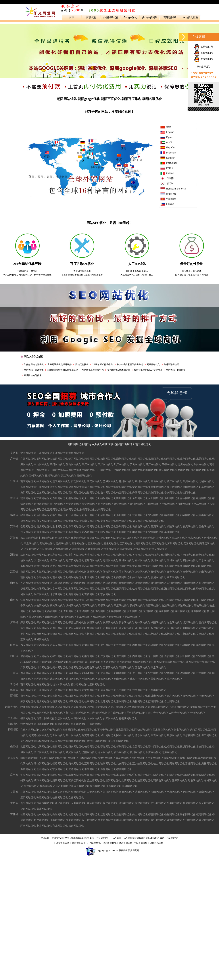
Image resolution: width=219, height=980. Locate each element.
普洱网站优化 (108, 673)
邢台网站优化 (113, 538)
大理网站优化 (42, 679)
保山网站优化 (140, 673)
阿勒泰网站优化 (77, 741)
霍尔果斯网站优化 (118, 741)
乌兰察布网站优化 (137, 707)
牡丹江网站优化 (69, 758)
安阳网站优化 (95, 622)
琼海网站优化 (108, 690)
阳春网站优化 (183, 470)
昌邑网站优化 (39, 611)
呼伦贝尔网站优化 (100, 707)
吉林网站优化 (44, 814)
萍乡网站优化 (126, 572)
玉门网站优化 (28, 797)
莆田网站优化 (92, 515)
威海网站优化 (156, 600)
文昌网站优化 (92, 690)
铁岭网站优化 (92, 775)
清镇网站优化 (126, 803)
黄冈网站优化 (108, 555)
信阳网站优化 (95, 628)
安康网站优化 (172, 645)
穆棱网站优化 (124, 769)
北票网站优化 (129, 780)
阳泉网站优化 (76, 747)
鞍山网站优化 (156, 775)
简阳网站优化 (126, 667)
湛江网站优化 (153, 464)
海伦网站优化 (108, 769)
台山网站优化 (103, 470)
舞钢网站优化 (76, 634)
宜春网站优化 (174, 572)
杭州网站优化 (28, 498)
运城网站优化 (188, 747)
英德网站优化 (169, 464)
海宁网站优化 (89, 504)
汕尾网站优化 (172, 459)
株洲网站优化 (126, 583)
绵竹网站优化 (44, 667)
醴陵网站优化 (156, 589)
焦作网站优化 (143, 622)
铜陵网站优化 (174, 526)
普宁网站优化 (55, 470)
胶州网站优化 (137, 606)
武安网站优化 (159, 549)
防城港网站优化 (157, 696)
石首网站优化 (92, 566)
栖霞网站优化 (119, 611)
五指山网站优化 (157, 690)
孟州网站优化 (92, 634)
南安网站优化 (92, 521)
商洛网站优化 (156, 645)
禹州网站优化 (172, 634)
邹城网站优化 (100, 617)
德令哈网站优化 (80, 684)
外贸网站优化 (111, 17)
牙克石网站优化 (40, 713)
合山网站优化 (172, 701)
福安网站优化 (140, 521)
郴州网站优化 (158, 583)
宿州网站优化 (44, 526)
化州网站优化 (199, 470)
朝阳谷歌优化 (143, 444)
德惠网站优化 (156, 814)
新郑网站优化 (206, 628)
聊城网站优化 (60, 600)
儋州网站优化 (76, 690)
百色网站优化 (190, 696)
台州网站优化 (156, 498)
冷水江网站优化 (59, 594)
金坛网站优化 (108, 487)
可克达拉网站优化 (39, 735)
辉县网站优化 (140, 634)
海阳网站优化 (135, 611)
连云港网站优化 (61, 481)
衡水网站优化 (195, 538)
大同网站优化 (44, 747)
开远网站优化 (105, 679)
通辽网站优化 (118, 707)
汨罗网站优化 (124, 589)
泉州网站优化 (108, 515)
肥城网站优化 (132, 617)
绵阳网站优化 (60, 656)
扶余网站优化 (76, 826)
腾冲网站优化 (174, 679)
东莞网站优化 (204, 459)
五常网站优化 (92, 764)
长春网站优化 (28, 814)
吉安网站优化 (190, 572)
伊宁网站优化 (209, 735)
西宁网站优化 (28, 684)
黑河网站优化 (139, 758)
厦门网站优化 (44, 515)
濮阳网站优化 (158, 622)
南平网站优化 (60, 515)
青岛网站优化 (44, 600)
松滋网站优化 (124, 566)
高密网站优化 (55, 611)
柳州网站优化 (60, 696)
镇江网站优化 (174, 481)
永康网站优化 (185, 504)
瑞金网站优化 (60, 577)
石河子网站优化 (106, 730)
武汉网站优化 (28, 555)
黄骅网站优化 (63, 549)
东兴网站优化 (124, 701)
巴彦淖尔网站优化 (179, 707)
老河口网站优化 (93, 560)
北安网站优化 (124, 764)
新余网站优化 (111, 572)
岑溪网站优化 (76, 701)
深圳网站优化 (44, 459)
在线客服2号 (203, 53)
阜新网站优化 (76, 775)
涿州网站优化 (175, 543)
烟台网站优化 (140, 600)
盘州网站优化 (44, 809)
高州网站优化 (36, 476)
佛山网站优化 (74, 464)
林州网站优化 (156, 634)
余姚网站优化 (42, 504)
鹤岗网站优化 (171, 758)
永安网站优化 (44, 521)
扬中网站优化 (108, 493)
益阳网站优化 (95, 583)
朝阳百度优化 (111, 444)
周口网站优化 (60, 628)
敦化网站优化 (206, 820)
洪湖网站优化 (108, 566)
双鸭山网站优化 (189, 758)
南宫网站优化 (127, 549)
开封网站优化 (44, 622)
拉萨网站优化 (28, 724)
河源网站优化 (92, 459)
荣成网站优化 (36, 617)
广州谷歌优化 (94, 843)
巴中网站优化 (45, 662)
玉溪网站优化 (60, 673)
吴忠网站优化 (63, 718)
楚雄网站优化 (57, 679)
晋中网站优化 (156, 747)
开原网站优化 (180, 780)
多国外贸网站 (150, 17)
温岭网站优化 (55, 509)
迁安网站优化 (127, 543)
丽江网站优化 (76, 673)
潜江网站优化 (57, 560)
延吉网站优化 (174, 820)
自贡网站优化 (172, 656)
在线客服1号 (203, 47)
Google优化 (130, 17)
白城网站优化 (60, 814)
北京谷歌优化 (126, 843)
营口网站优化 (188, 775)
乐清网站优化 (87, 509)
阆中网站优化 (60, 667)
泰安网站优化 (42, 606)
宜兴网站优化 (60, 487)
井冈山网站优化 (141, 577)
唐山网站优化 (63, 538)
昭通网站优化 (92, 673)
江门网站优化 (57, 464)
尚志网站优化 (76, 764)
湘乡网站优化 (172, 589)
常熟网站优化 (140, 487)
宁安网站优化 (60, 769)
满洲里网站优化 (199, 707)
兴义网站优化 (206, 803)
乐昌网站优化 (201, 464)
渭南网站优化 (92, 645)
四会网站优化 (151, 470)
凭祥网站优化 (140, 701)
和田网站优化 (108, 735)
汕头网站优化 (140, 459)
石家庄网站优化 (29, 538)
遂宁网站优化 (124, 656)
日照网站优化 (172, 600)
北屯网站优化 (181, 730)
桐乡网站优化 (105, 504)
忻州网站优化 (124, 747)
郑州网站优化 (28, 622)
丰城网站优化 (92, 577)
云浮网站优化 (105, 464)
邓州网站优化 (143, 628)
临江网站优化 (158, 820)
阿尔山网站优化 (117, 713)
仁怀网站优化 (158, 803)
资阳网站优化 (77, 662)
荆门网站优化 (76, 555)
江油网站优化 (191, 662)
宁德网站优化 (156, 515)
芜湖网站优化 (158, 526)
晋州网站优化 (63, 543)
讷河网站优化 (108, 764)
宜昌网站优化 (188, 555)
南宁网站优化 (28, 696)
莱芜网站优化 (57, 606)
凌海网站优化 (98, 786)
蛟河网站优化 (204, 814)
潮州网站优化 (124, 459)
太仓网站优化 (174, 487)
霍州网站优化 (137, 752)
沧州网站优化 (164, 538)
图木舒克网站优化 (163, 730)
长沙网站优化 (28, 583)
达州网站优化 (61, 662)
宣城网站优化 (60, 532)
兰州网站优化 (28, 792)
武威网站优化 (143, 792)
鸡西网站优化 (206, 758)
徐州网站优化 (44, 481)
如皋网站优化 (206, 487)
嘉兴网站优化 (76, 498)
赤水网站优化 (143, 803)
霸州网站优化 (143, 543)
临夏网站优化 (60, 797)
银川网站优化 (28, 718)
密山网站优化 (44, 769)
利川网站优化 (204, 566)
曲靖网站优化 (44, 673)
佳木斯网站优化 (88, 758)
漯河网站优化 (190, 622)
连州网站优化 (185, 464)
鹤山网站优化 (135, 470)
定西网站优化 (190, 792)
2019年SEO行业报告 (103, 364)
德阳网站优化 (76, 656)
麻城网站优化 (28, 566)
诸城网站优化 (87, 611)
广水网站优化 (206, 560)
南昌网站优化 (28, 572)
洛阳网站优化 (60, 622)
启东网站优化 (44, 493)
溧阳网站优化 (124, 487)
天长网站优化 (124, 532)
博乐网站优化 (143, 735)
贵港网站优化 (92, 696)
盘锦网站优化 (204, 775)
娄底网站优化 (28, 589)
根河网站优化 (57, 713)
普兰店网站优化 (96, 780)
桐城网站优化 (140, 532)
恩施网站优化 (188, 566)
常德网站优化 (79, 583)
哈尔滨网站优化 (29, 758)
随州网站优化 (204, 555)
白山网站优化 (140, 814)
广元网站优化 (44, 656)
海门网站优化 (28, 493)
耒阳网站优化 (44, 589)
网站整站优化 (153, 364)
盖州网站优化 (82, 786)
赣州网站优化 (60, 572)
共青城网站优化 (176, 577)
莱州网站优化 (183, 611)
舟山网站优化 (92, 498)
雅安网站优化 (109, 662)
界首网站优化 (92, 532)
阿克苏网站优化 (91, 735)
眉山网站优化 (93, 662)
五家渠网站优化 (125, 730)
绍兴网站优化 (108, 498)
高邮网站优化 (76, 493)
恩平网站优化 (87, 470)
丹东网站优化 (172, 775)
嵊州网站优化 (137, 504)
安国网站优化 (191, 543)
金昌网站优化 (79, 792)
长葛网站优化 (188, 634)
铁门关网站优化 (199, 730)
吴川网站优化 (52, 476)
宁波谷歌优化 (141, 843)
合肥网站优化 (28, 526)
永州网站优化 (174, 583)
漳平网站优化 (124, 521)
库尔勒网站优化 (192, 735)
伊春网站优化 (155, 758)
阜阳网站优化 (76, 526)
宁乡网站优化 (108, 594)
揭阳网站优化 (156, 459)
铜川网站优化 (76, 645)
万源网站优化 (111, 667)
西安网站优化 (28, 645)
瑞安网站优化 (71, 509)
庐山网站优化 (206, 572)
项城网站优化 (42, 639)
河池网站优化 (206, 696)
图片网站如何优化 (33, 375)
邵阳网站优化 (190, 583)
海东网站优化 (44, 684)
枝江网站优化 (156, 566)
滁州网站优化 (124, 526)
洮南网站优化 (57, 820)
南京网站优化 (28, 481)
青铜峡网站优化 (128, 718)
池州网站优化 (44, 532)
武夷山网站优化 (205, 515)
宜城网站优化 (126, 560)
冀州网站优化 (95, 549)
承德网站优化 (148, 538)
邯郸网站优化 (47, 538)
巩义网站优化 (126, 628)
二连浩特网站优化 (179, 713)
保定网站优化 (79, 538)
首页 (72, 17)
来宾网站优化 (28, 701)
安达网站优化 (76, 769)
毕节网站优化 (95, 803)
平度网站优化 (121, 606)
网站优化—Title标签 (176, 370)
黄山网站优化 (206, 526)
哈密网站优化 (89, 730)
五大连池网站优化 (143, 764)
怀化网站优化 (206, 583)
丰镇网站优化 (197, 713)
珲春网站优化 (28, 826)
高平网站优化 (42, 752)
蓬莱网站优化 (199, 611)
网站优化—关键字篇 (34, 370)
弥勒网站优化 (188, 673)
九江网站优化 (44, 572)
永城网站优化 (158, 628)
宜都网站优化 (140, 566)
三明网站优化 (76, 515)
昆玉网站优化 (57, 735)
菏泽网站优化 (89, 606)
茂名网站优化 (137, 464)
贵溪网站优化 (158, 577)
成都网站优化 (28, 656)
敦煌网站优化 (44, 797)
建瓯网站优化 (28, 521)
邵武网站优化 (188, 515)
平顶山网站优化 (77, 622)
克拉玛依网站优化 (52, 730)
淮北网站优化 (60, 526)
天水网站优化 (44, 792)
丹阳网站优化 (140, 493)
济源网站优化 (111, 628)
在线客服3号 (203, 59)
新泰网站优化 (116, 617)
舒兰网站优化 (42, 820)
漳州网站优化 (124, 515)
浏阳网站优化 (76, 589)
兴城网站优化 (130, 786)
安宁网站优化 (156, 673)
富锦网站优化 (193, 764)
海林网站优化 (28, 769)
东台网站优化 (60, 493)
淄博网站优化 (108, 600)
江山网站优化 (153, 504)
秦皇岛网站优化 (96, 538)
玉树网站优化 (97, 684)
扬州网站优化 (126, 481)
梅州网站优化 (108, 459)
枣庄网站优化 (204, 600)
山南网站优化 (95, 724)
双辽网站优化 (89, 820)
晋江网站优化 (76, 521)
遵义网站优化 (63, 803)
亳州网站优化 (76, 532)
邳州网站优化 (76, 487)
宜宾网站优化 (204, 656)
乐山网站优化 (156, 656)
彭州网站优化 (175, 662)
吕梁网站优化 (140, 747)
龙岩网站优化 (140, 515)
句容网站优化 (124, 493)
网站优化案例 (191, 17)
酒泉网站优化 (111, 792)
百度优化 (91, 17)
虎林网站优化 (209, 764)
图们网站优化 (190, 820)
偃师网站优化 (60, 634)
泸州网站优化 (188, 656)
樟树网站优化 (108, 577)
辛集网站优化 (31, 543)
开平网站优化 (119, 470)
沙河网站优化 (143, 549)
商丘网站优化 (44, 628)
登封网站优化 (28, 634)
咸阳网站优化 (108, 645)
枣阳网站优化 (111, 560)
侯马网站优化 (121, 752)
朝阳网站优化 (76, 444)
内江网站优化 (140, 656)
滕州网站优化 (68, 617)
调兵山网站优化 (162, 780)
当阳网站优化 (172, 566)
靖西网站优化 (60, 701)
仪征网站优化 (92, 493)
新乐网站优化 (79, 543)
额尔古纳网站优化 (76, 713)
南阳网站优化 (28, 628)
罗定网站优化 (167, 470)
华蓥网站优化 (76, 667)
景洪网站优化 (158, 679)
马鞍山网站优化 (141, 526)
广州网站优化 (28, 459)
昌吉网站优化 (158, 735)
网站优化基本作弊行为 (93, 370)
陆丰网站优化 (71, 470)
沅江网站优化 (108, 589)
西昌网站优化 (143, 667)
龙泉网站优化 (103, 509)
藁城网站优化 (47, 543)
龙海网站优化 (108, 521)
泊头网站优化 (31, 549)
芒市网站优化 (204, 673)
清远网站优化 (60, 459)
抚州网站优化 (158, 572)
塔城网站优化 (44, 741)
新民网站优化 (60, 780)
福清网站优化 (172, 515)
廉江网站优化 (68, 476)
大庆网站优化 (123, 758)
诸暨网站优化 (121, 504)
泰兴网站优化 (172, 493)
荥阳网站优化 (190, 628)
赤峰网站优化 (81, 707)
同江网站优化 (177, 764)
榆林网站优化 (140, 645)
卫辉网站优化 (124, 634)
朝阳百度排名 (127, 444)
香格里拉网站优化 (140, 679)
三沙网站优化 (60, 690)
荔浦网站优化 (156, 701)
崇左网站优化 (174, 696)
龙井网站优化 (44, 826)
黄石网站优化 (140, 555)
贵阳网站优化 (28, 803)
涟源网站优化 (76, 594)
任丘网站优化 (47, 549)
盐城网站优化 (111, 481)
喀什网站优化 (74, 735)
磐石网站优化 (188, 814)
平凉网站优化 (174, 792)
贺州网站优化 (44, 701)
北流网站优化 (108, 701)
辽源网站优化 (108, 814)
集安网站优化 (143, 820)
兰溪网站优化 (169, 504)
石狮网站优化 (60, 521)
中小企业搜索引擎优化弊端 (130, 364)
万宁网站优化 (124, 690)
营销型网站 (170, 17)
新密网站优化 (44, 634)
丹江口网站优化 (75, 560)
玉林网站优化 (108, 696)
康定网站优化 (158, 667)
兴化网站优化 (156, 493)
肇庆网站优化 (89, 464)
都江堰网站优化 (158, 662)
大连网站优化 (44, 775)
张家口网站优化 (130, 538)
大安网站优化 (74, 820)
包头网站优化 (49, 707)
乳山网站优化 (52, 617)
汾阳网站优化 (89, 752)
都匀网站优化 (190, 803)
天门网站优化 (42, 560)
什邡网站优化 (207, 662)
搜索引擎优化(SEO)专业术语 (148, 370)
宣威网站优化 (172, 673)
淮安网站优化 (95, 481)
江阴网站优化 (44, 487)
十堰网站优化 (44, 555)
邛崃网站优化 (141, 662)
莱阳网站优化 (167, 611)
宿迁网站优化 (79, 481)
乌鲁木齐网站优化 (31, 730)
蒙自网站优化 (74, 679)
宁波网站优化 (44, 498)
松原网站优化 (76, 814)
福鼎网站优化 (156, 521)
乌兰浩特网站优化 (97, 713)
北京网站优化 (28, 453)
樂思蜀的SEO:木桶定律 (119, 370)
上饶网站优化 (143, 572)
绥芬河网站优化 (43, 764)
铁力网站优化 (161, 764)
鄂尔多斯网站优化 (158, 707)
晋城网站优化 (108, 747)
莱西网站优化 (153, 606)
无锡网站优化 (206, 481)
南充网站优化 (92, 656)
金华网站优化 (140, 498)
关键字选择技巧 (171, 364)
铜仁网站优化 (111, 803)
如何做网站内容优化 (34, 364)
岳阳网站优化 (111, 583)
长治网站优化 (92, 747)
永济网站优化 (153, 752)
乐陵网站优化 (185, 606)
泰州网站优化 (143, 481)
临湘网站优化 (140, 589)
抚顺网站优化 (108, 775)
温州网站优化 (172, 498)
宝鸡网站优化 (44, 645)
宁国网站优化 (156, 532)
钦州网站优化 (124, 696)
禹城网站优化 (201, 606)
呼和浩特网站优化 (31, 707)
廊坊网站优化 (180, 538)
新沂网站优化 (92, 487)
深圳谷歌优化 (78, 843)
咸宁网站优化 (156, 555)
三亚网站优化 (44, 690)
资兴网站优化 (204, 589)
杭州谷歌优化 (110, 843)
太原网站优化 (28, 747)
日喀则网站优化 (45, 724)
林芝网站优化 (79, 724)
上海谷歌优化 (62, 843)
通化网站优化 (124, 814)
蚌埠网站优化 (92, 526)
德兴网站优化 (76, 577)
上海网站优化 (44, 453)
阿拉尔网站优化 (143, 730)
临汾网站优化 (172, 747)
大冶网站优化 (60, 566)
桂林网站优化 (44, 696)
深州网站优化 (111, 549)
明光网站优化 (108, 532)
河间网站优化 (79, 549)
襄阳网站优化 (60, 555)
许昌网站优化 (174, 622)
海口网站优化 (28, 690)
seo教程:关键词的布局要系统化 (63, 370)
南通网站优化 (158, 481)
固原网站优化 (95, 718)
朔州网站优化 (60, 747)
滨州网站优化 (74, 606)
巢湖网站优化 (172, 532)
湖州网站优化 (60, 498)
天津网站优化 (60, 453)
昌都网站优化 (63, 724)
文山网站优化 (121, 679)
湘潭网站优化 (143, 583)
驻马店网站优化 (77, 628)
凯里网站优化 (174, 803)
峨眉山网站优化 (93, 667)
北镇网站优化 (114, 786)
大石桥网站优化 (65, 786)
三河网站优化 (159, 543)
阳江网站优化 (121, 464)
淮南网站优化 (108, 526)
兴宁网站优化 (39, 470)
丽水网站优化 (188, 498)
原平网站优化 (57, 752)
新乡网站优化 (126, 622)
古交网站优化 (204, 747)
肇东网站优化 (92, 769)
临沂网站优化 (188, 600)
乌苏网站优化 (60, 741)
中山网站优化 (42, 464)
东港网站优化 (47, 786)
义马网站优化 (204, 634)
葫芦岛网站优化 (43, 780)
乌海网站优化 (65, 707)
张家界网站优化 (61, 583)
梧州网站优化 (76, 696)
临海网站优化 (39, 509)
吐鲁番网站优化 (72, 730)
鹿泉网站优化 (95, 543)
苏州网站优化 (28, 487)
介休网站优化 (105, 752)
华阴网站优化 (204, 645)
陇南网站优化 (206, 792)
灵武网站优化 (111, 718)
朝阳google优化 (93, 444)
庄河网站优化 (113, 780)
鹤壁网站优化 (111, 622)
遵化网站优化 (111, 543)
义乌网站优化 (201, 504)
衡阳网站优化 (44, 583)
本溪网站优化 (124, 775)
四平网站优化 (92, 814)
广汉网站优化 (28, 667)
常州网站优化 (190, 481)
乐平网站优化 (44, 577)
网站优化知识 (33, 357)
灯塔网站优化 (195, 780)
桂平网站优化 (92, 701)
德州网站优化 (76, 600)
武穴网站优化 (44, 566)
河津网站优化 (169, 752)
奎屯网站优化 (28, 741)
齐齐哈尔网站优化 (49, 758)
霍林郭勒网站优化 (137, 713)
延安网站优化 (60, 645)
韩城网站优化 (188, 645)
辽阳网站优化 (140, 775)
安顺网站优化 (79, 803)
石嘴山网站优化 (45, 718)
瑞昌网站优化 (28, 577)
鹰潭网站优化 (95, 572)
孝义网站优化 (74, 752)
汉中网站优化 (124, 645)
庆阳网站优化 (158, 792)
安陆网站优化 (190, 560)
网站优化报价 (82, 364)
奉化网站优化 (57, 504)
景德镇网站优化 (77, 572)
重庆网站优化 (76, 453)
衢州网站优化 (124, 498)
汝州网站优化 (174, 628)
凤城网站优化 (31, 786)
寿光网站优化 (103, 611)
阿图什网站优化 (125, 735)
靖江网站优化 (188, 493)
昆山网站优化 (190, 487)
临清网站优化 (169, 606)
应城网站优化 (174, 560)
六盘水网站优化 (45, 803)
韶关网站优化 (76, 459)
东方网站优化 (140, 690)
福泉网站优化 (28, 809)
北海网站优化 (140, 696)
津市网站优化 (92, 589)
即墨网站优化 (105, 606)
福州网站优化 (28, 515)
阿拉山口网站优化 (97, 741)
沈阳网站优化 (28, 775)
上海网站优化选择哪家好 (59, 364)
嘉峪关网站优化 (61, 792)
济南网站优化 (28, 600)
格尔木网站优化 (61, 684)
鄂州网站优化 (124, 555)
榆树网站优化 (172, 814)
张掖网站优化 (126, 792)
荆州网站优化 (172, 555)
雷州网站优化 (84, 476)
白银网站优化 (95, 792)
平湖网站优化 (74, 504)
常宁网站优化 (60, 589)
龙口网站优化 (151, 611)
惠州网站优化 (188, 459)
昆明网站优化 (28, 673)
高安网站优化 (124, 577)
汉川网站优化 (158, 560)
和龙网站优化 (60, 826)
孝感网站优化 (92, 555)
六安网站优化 (28, 532)
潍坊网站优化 (124, 600)
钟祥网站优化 (143, 560)
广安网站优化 (108, 656)
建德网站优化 (204, 498)
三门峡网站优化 (208, 622)
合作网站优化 (76, 797)
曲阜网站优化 (84, 617)
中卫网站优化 (79, 718)
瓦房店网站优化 (77, 780)
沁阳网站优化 (108, 634)
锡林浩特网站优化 (158, 713)
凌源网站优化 (145, 780)
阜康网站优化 (174, 735)
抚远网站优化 (60, 764)
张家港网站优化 (157, 487)
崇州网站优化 (125, 662)
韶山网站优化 (188, 589)
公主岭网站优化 (107, 820)
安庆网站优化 (190, 526)
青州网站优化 (71, 611)
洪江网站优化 (42, 594)
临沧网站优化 (124, 673)
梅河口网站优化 (125, 820)
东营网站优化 (92, 600)
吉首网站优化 (92, 594)
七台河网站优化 (106, 758)
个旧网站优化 (89, 679)
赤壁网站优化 (76, 566)
